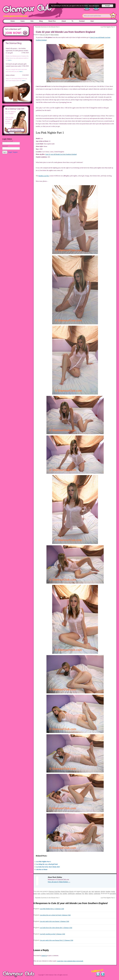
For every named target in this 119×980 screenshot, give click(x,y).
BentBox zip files (44, 176)
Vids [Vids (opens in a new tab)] (32, 21)
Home (13, 21)
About (64, 21)
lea (61, 894)
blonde (103, 892)
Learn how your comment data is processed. (70, 961)
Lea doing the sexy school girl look (47, 864)
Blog (41, 21)
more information (94, 6)
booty (35, 894)
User (92, 21)
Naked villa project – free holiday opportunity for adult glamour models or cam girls (17, 51)
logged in (44, 955)
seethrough (71, 894)
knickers (57, 894)
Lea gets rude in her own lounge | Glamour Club (54, 921)
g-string (43, 894)
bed (93, 892)
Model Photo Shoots (67, 892)
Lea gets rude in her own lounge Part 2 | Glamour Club (57, 940)
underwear (97, 894)
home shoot (50, 894)
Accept (107, 6)
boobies (108, 892)
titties (86, 894)
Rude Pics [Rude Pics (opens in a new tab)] (52, 21)
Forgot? (10, 152)
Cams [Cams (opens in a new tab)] (22, 21)
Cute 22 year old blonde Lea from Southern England (61, 154)
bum (39, 894)
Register (15, 152)
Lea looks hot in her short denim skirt (48, 867)
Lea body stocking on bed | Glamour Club (52, 934)
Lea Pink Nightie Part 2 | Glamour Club (52, 909)
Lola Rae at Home (42, 869)
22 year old (85, 892)
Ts (72, 21)
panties (65, 894)
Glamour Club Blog (55, 892)
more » (10, 60)
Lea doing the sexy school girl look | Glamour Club (55, 915)
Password (5, 146)
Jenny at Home (10, 75)
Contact (82, 21)
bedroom (97, 892)
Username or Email (8, 141)
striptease (78, 894)
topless (91, 894)
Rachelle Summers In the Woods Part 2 (46, 27)
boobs (113, 892)
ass (90, 892)
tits (83, 894)
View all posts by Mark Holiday (59, 882)
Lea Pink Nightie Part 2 (109, 27)
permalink (113, 894)
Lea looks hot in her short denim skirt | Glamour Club (56, 928)
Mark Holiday (55, 35)
